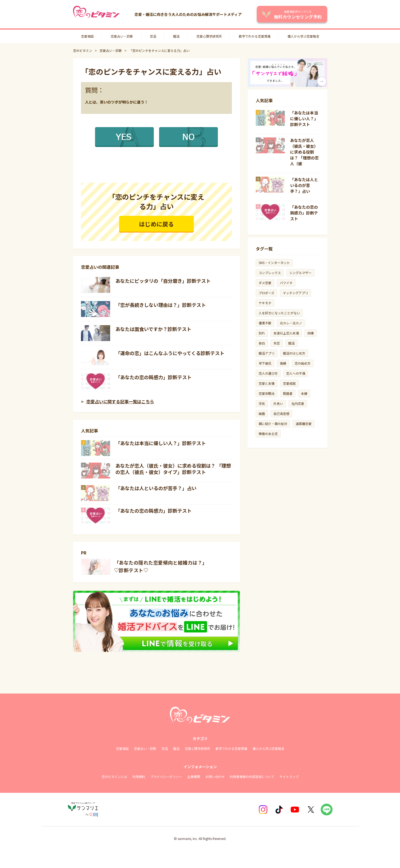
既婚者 (288, 393)
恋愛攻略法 (267, 393)
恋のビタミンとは (114, 777)
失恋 (277, 343)
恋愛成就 (289, 383)
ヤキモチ (265, 303)
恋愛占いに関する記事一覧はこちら (120, 401)
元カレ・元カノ (291, 323)
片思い (278, 403)
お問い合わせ (215, 777)
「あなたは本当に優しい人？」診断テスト (161, 443)
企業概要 (194, 777)
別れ (262, 333)
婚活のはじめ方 (294, 353)
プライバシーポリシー (166, 777)
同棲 (311, 333)
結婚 (262, 413)
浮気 (262, 403)
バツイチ (286, 283)
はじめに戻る (156, 224)
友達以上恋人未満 (286, 333)
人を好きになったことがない (279, 313)
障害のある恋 (268, 434)
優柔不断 (265, 323)
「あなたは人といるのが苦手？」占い (156, 488)
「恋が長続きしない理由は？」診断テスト (161, 305)
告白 (262, 343)
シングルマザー (300, 273)
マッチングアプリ (295, 293)
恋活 (153, 36)
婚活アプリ (267, 353)
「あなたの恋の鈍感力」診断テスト (154, 377)
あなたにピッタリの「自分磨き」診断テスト (163, 281)
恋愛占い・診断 (122, 36)
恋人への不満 (296, 373)
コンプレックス (270, 273)
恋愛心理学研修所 (197, 748)
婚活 (176, 36)
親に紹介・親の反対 (273, 424)
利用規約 (139, 777)
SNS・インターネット (274, 263)
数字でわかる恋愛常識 (255, 36)
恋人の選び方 (268, 373)
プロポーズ (266, 293)
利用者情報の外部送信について (252, 777)
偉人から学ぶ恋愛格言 (303, 36)
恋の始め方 (303, 363)
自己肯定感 (281, 413)
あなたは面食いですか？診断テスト (153, 329)
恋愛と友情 (267, 383)
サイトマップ (289, 777)
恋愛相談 (87, 36)
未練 (304, 393)
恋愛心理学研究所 (209, 36)
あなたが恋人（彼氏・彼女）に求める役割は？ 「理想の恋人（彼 (304, 152)
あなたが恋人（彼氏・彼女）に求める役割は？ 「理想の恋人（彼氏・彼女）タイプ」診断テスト (173, 469)
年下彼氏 (265, 363)
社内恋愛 (298, 403)
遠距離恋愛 (304, 424)
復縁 (283, 363)
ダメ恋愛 (265, 283)
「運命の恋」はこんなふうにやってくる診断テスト (170, 353)
